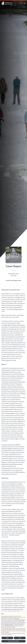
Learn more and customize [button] (13, 641)
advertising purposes (9, 625)
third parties (23, 620)
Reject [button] (7, 638)
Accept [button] (20, 638)
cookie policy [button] (17, 619)
